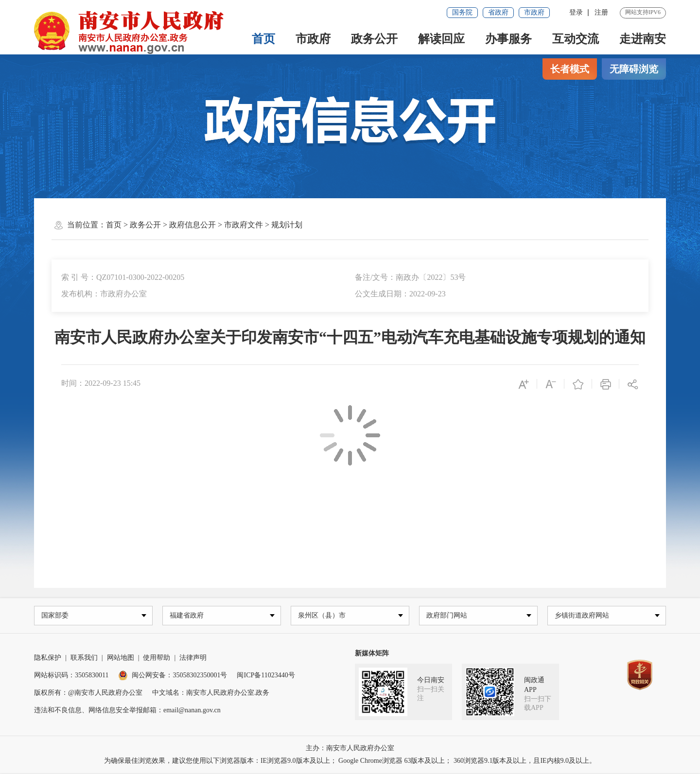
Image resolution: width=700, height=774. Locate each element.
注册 (601, 12)
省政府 (498, 12)
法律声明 (193, 659)
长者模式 (570, 69)
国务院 (462, 12)
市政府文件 (244, 225)
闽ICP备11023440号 (266, 676)
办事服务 (508, 39)
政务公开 (374, 39)
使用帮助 (157, 659)
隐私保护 (48, 659)
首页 (263, 39)
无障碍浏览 (634, 69)
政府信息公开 (192, 225)
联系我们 (84, 659)
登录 (576, 12)
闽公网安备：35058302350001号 (173, 676)
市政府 (534, 12)
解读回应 (441, 39)
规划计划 (287, 225)
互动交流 (576, 39)
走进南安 (643, 39)
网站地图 (121, 659)
